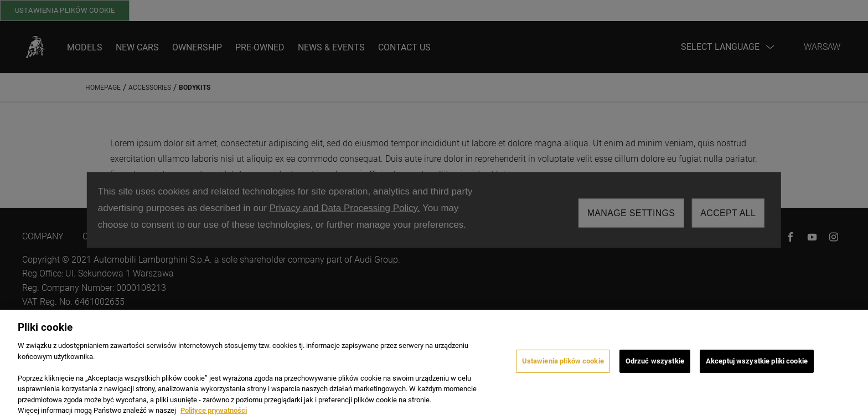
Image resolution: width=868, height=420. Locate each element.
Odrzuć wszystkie (655, 369)
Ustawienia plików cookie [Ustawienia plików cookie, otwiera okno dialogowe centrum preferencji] (563, 369)
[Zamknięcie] (850, 370)
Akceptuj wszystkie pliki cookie (757, 369)
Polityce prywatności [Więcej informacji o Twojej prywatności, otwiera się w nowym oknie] (214, 415)
